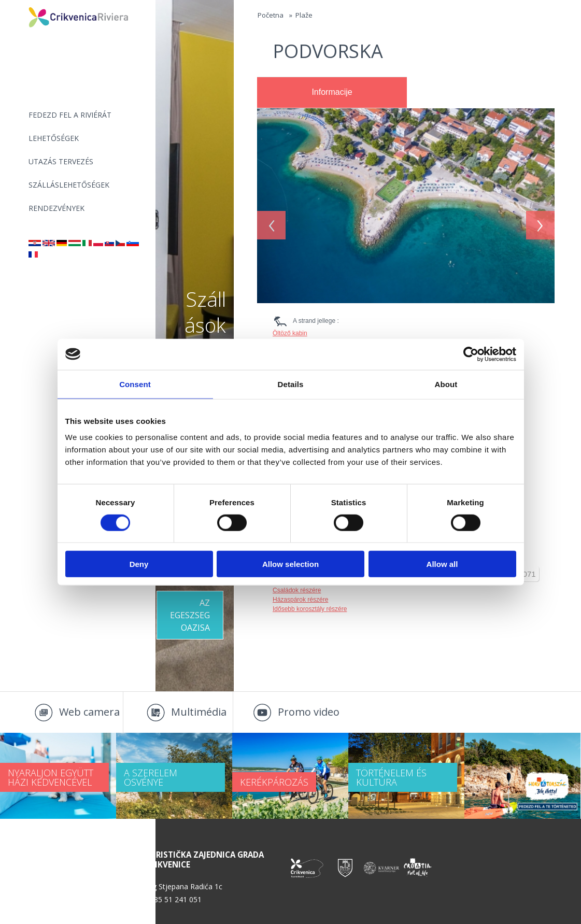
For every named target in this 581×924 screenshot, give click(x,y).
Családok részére (297, 590)
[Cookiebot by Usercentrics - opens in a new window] (471, 354)
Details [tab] (291, 384)
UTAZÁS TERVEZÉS (61, 161)
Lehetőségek (54, 138)
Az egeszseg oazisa (190, 615)
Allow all (442, 564)
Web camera (89, 712)
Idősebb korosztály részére (310, 609)
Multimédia (199, 712)
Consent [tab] (135, 384)
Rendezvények (56, 208)
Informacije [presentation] (332, 92)
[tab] (332, 93)
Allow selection (290, 564)
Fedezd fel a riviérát (70, 115)
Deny (139, 564)
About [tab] (446, 384)
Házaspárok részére (300, 600)
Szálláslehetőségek (69, 185)
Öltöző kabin (290, 333)
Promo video (309, 712)
